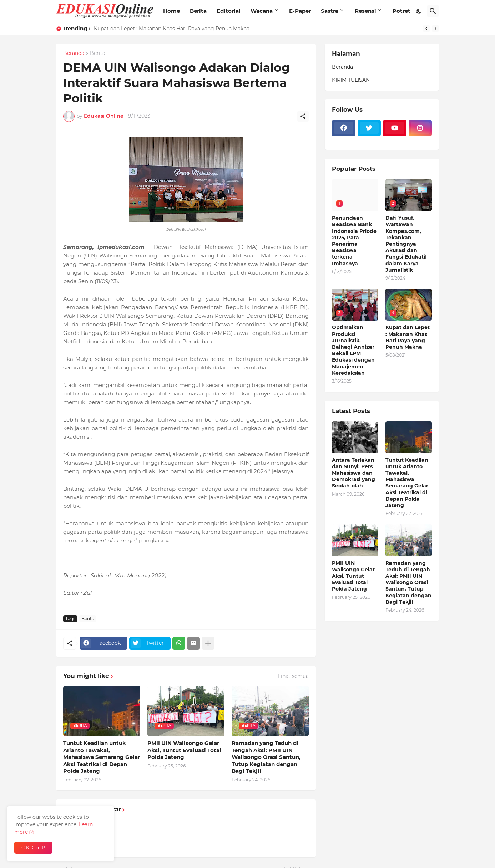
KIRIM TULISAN (351, 80)
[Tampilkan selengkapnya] (208, 643)
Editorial (229, 11)
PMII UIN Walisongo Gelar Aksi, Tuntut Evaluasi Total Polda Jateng (184, 750)
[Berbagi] (303, 116)
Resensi (365, 11)
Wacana (262, 11)
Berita (198, 11)
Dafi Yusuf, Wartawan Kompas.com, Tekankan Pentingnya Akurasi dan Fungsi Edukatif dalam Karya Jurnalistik (406, 244)
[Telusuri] (433, 11)
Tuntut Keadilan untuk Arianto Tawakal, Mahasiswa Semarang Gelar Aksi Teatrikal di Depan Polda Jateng (102, 757)
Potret (401, 11)
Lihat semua (293, 676)
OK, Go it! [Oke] (33, 848)
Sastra (330, 11)
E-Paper (300, 11)
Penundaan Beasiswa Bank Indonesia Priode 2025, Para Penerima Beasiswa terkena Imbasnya (354, 241)
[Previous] (426, 29)
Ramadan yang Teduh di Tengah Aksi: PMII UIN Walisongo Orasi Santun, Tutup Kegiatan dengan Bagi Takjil (266, 757)
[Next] (435, 29)
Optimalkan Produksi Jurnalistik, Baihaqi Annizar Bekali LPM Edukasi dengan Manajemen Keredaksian (353, 350)
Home (171, 11)
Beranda (74, 53)
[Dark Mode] (419, 11)
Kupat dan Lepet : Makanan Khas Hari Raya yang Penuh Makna (172, 29)
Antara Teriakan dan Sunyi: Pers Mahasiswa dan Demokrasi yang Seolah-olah (353, 473)
